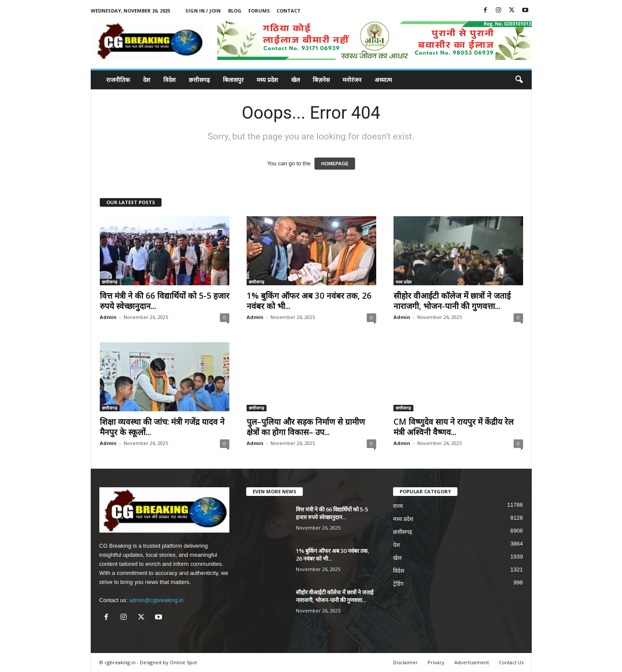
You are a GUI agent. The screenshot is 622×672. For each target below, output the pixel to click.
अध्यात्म (383, 80)
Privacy (436, 662)
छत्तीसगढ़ (199, 80)
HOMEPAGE (335, 164)
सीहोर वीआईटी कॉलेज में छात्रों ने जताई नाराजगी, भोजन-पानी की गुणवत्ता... (452, 301)
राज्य (398, 506)
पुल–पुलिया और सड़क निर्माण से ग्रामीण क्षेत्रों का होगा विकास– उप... (306, 427)
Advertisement (472, 662)
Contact (289, 11)
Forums (259, 11)
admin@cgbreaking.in (156, 600)
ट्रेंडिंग (398, 584)
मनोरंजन (352, 80)
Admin (108, 317)
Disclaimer (405, 662)
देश (147, 80)
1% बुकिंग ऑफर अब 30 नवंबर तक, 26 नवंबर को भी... (309, 301)
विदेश (170, 80)
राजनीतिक (118, 80)
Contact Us (511, 662)
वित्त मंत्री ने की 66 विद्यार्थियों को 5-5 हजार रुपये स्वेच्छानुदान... (165, 301)
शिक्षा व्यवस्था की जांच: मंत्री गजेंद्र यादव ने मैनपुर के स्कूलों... (162, 427)
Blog (235, 11)
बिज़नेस (321, 80)
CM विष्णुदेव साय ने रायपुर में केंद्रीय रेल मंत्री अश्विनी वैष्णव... (454, 427)
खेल (295, 80)
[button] (519, 80)
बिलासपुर (233, 80)
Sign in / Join (203, 11)
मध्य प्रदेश (267, 80)
